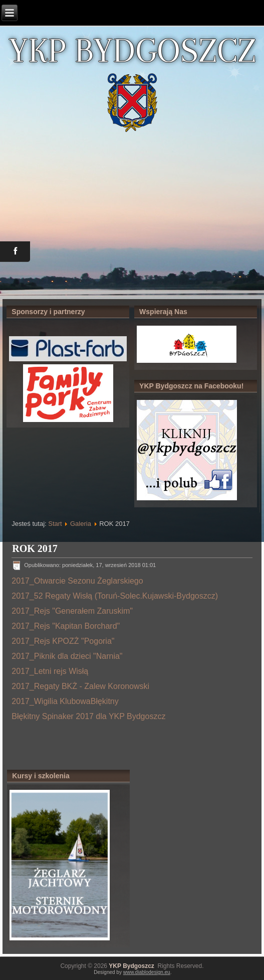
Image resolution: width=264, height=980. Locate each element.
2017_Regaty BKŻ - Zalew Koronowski (80, 686)
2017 (21, 611)
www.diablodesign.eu (147, 972)
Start (55, 524)
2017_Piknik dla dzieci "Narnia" (67, 656)
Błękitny (105, 701)
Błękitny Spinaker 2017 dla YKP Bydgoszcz (88, 716)
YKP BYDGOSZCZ (132, 50)
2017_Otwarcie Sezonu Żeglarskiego (77, 581)
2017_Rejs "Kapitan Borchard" (66, 626)
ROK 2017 (35, 548)
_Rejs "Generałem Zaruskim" (81, 611)
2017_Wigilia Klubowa (51, 701)
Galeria (81, 524)
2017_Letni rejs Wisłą (50, 671)
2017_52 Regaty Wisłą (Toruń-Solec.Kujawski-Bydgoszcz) (115, 596)
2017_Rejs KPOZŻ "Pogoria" (63, 641)
